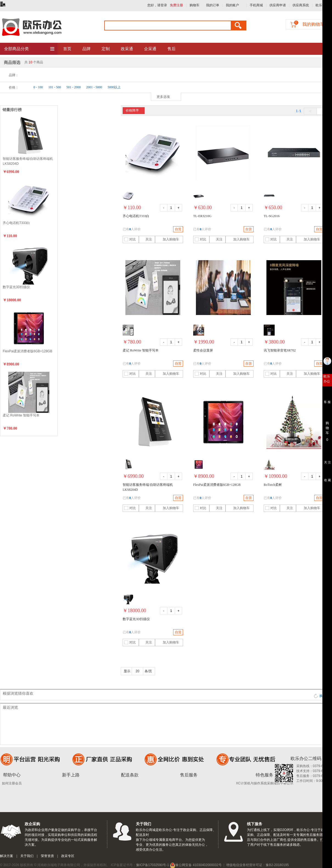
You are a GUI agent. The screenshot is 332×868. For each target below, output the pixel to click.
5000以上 (114, 87)
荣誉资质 (47, 856)
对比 (130, 239)
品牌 (86, 49)
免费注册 (176, 5)
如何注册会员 (12, 783)
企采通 (150, 49)
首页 (67, 49)
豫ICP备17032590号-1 (153, 865)
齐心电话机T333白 (16, 223)
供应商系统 (301, 5)
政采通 (127, 49)
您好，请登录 (157, 5)
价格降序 (132, 110)
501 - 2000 (74, 87)
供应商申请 (278, 5)
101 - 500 (55, 87)
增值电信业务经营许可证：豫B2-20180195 (257, 865)
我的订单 (213, 5)
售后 (171, 49)
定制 (106, 49)
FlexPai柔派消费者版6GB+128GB (27, 351)
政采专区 (68, 856)
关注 (146, 239)
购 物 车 (327, 427)
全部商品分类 (29, 49)
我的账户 (232, 5)
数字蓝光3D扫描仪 (16, 287)
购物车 (195, 5)
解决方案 (7, 856)
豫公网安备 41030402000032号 (196, 865)
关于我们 (27, 856)
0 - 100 (38, 87)
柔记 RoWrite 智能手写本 (21, 415)
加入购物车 (168, 239)
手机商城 (256, 5)
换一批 (321, 696)
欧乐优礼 (322, 5)
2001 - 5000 (94, 87)
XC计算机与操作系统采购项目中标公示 (265, 783)
